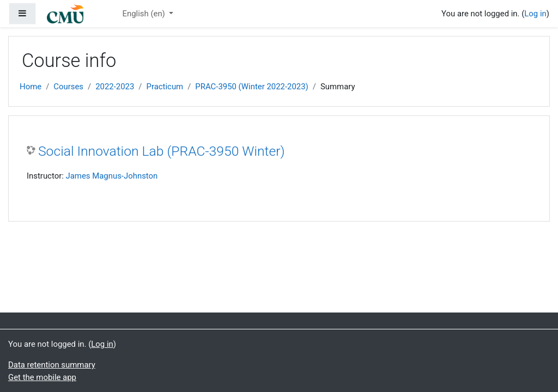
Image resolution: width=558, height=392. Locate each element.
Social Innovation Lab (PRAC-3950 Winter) (162, 151)
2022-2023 (115, 87)
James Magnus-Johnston (112, 176)
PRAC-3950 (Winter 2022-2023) (251, 87)
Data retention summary (52, 365)
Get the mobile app (42, 377)
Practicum (165, 87)
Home (31, 87)
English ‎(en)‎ (144, 14)
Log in (535, 14)
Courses (68, 87)
